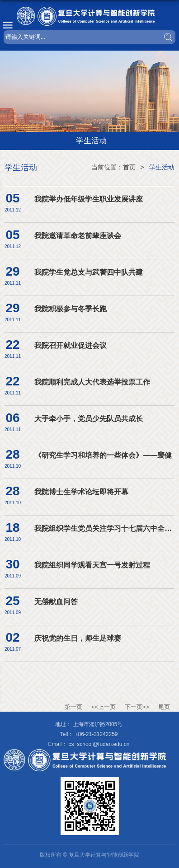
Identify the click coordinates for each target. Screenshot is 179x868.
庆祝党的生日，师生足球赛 (78, 638)
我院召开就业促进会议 (71, 345)
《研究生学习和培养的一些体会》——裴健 (103, 455)
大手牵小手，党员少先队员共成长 (89, 419)
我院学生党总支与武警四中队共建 (89, 272)
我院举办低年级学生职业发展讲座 (89, 199)
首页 (129, 167)
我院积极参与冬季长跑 (71, 309)
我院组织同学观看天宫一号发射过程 (92, 565)
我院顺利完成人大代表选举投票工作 (92, 382)
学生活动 (162, 167)
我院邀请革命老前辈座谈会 (78, 236)
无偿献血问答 (56, 602)
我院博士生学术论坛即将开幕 (81, 492)
